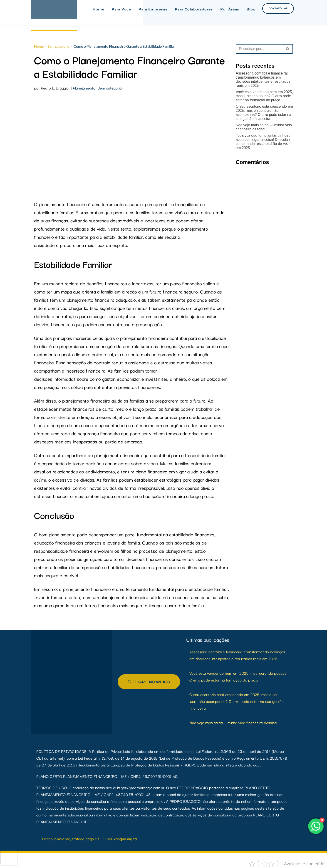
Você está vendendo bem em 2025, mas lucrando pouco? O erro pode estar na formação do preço (264, 96)
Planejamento (84, 88)
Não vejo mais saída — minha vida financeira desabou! (264, 127)
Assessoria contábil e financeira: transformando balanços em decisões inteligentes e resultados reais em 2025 (263, 79)
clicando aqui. (250, 765)
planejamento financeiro (63, 204)
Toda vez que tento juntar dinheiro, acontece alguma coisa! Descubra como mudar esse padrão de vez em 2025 (264, 142)
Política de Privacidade (111, 752)
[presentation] (9, 858)
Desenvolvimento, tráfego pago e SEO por (78, 839)
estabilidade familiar (123, 237)
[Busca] (259, 49)
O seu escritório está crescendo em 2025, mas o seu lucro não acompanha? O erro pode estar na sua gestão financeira (264, 113)
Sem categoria (110, 88)
